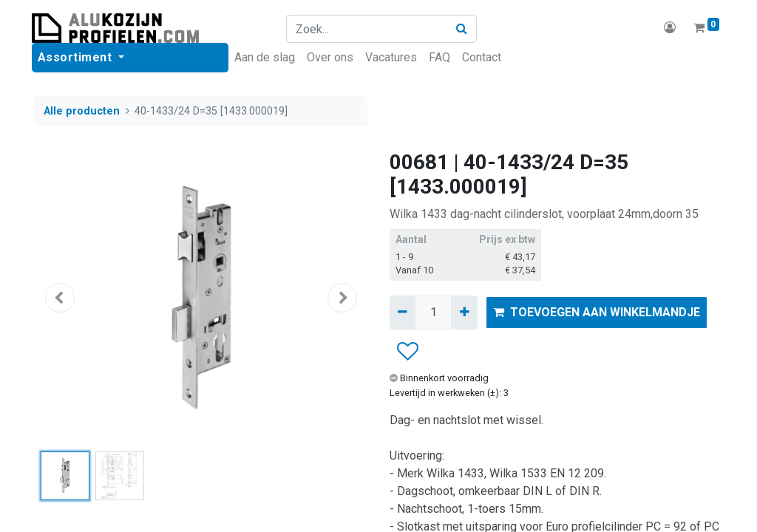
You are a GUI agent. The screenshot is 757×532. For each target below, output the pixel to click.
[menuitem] (268, 58)
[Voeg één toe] (464, 313)
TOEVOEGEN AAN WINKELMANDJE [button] (597, 312)
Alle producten (82, 111)
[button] (60, 298)
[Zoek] (464, 29)
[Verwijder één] (403, 313)
